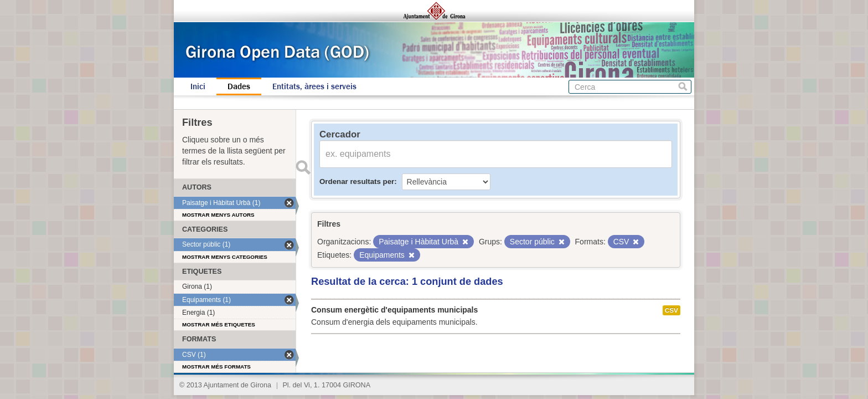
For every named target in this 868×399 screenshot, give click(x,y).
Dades (239, 86)
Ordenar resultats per (357, 181)
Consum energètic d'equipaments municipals (394, 310)
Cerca (683, 87)
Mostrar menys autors (218, 215)
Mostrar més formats (216, 367)
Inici (198, 86)
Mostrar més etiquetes (219, 324)
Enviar (303, 167)
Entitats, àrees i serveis (314, 86)
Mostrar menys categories (225, 257)
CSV (671, 310)
